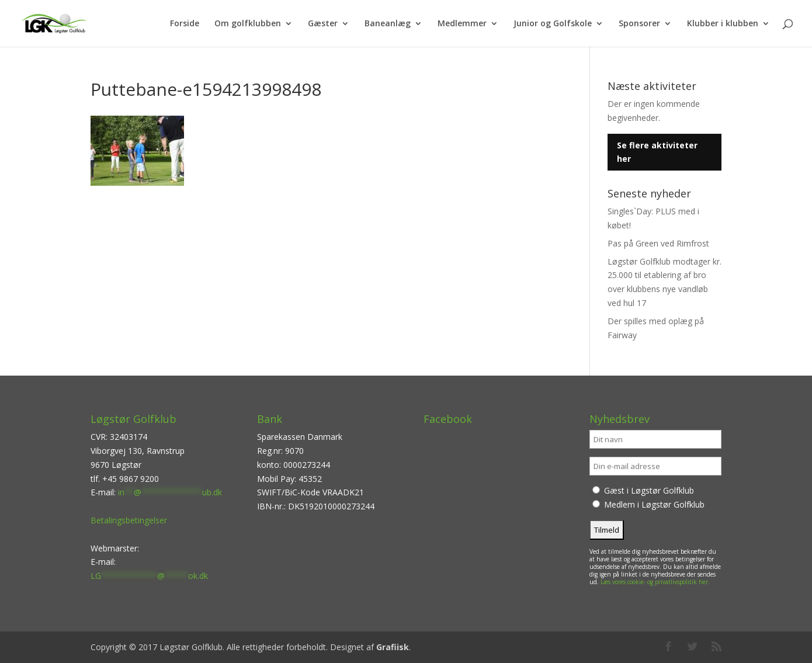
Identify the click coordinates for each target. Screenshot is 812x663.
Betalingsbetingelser (129, 520)
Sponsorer (639, 24)
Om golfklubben (248, 24)
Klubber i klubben (723, 24)
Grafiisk (393, 647)
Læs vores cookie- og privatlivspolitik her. (655, 582)
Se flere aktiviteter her (657, 152)
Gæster (323, 24)
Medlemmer (462, 24)
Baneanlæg (388, 24)
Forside (185, 24)
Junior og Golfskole (553, 24)
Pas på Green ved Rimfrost (658, 243)
